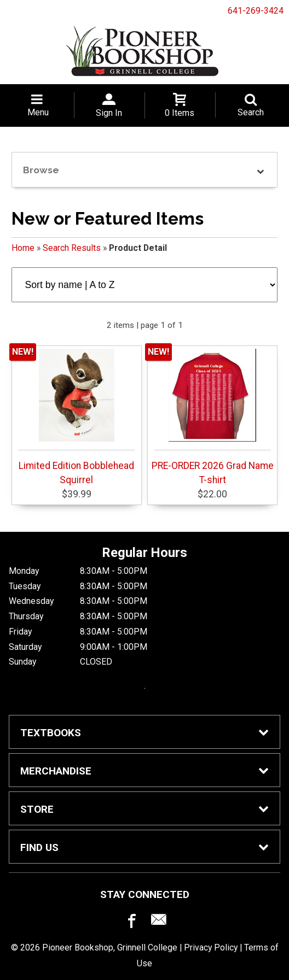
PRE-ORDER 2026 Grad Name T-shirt (213, 417)
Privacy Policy (211, 947)
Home (23, 248)
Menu (38, 112)
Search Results (72, 248)
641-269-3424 (256, 11)
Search (251, 112)
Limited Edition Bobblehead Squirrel (76, 417)
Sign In (109, 113)
